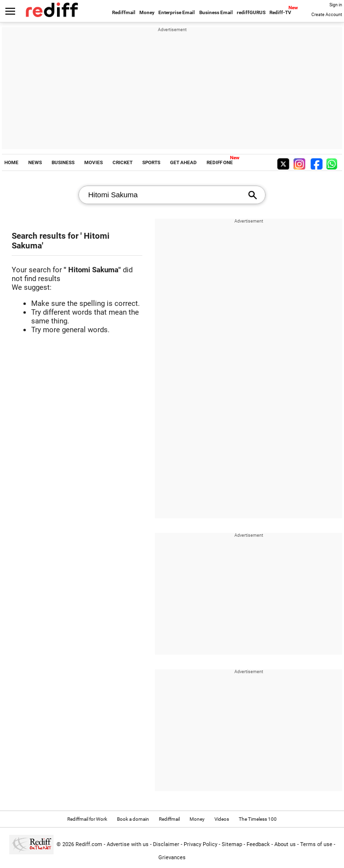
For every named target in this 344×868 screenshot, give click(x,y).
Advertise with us (128, 844)
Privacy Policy (201, 844)
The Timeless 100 (258, 819)
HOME (11, 162)
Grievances (172, 858)
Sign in (336, 5)
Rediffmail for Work (87, 819)
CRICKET (123, 162)
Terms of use (316, 844)
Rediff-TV (280, 12)
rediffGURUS (251, 12)
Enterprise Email (177, 12)
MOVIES (94, 162)
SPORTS (151, 162)
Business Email (216, 12)
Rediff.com (89, 844)
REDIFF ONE (220, 162)
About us (285, 844)
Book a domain (133, 819)
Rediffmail (124, 12)
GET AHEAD (183, 162)
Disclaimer (166, 844)
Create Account (327, 15)
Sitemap (232, 844)
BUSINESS (63, 162)
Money (147, 12)
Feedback (258, 844)
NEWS (35, 162)
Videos (222, 819)
